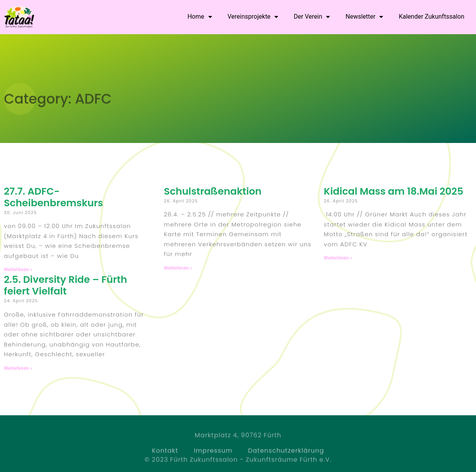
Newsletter (364, 17)
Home (200, 17)
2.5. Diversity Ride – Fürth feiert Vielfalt (65, 285)
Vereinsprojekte (253, 17)
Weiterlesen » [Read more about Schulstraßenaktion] (178, 268)
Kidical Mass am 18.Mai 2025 (393, 191)
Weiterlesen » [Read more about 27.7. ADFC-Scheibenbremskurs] (18, 270)
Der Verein (312, 17)
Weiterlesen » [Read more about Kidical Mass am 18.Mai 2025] (338, 258)
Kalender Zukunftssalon (432, 17)
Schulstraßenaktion (213, 191)
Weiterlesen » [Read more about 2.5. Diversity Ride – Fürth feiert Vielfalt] (18, 368)
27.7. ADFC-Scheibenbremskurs (53, 197)
